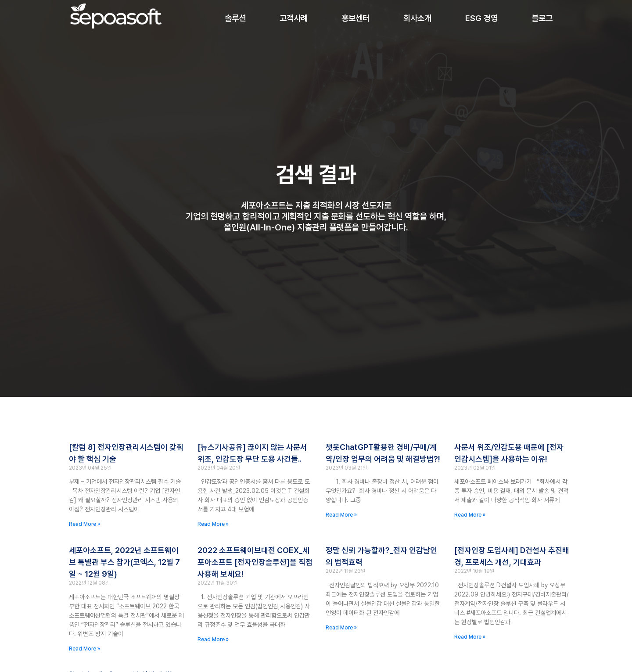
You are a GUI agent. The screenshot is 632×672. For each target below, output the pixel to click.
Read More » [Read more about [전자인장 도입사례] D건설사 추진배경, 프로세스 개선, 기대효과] (470, 637)
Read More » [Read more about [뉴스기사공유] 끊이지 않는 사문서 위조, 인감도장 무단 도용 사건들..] (213, 524)
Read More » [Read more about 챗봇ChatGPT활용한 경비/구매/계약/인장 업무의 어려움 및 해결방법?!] (341, 515)
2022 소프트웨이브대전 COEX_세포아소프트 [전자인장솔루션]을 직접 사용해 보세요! (255, 562)
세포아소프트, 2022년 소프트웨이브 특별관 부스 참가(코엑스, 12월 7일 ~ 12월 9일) (124, 562)
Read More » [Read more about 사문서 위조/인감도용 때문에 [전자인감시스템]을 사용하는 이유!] (470, 515)
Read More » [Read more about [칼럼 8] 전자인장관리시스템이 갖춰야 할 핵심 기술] (84, 524)
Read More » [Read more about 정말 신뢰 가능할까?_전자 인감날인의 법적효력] (341, 628)
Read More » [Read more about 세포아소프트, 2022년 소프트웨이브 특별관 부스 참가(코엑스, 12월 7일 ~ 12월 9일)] (84, 649)
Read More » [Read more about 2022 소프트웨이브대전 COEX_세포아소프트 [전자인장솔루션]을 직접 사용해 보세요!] (213, 640)
